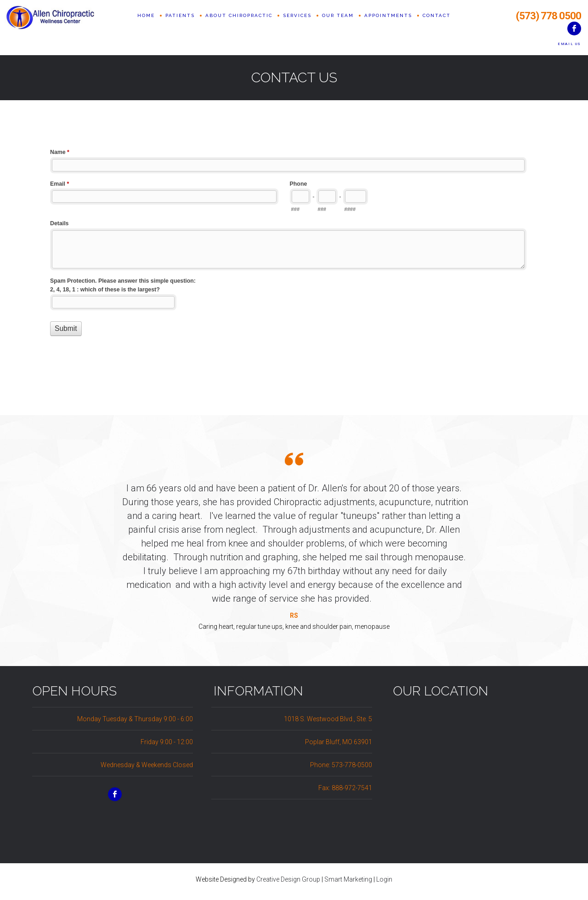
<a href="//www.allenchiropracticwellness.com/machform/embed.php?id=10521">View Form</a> (294, 252)
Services (297, 27)
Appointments (388, 27)
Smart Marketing (348, 879)
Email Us (569, 44)
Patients (180, 27)
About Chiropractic (239, 27)
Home (146, 27)
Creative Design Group (288, 879)
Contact (437, 27)
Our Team (338, 27)
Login (384, 879)
